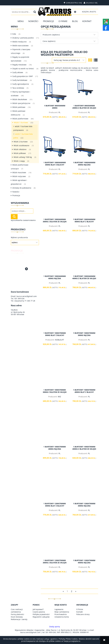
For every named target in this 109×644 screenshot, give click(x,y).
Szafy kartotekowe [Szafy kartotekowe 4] (20, 80)
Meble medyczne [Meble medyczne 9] (19, 42)
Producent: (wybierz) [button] (51, 35)
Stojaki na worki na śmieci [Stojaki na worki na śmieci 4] (23, 69)
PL (59, 112)
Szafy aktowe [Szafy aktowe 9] (18, 72)
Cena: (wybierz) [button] (49, 41)
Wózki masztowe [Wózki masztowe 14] (19, 172)
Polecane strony (83, 614)
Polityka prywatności (41, 614)
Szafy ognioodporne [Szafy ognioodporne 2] (21, 84)
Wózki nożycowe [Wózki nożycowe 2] (19, 176)
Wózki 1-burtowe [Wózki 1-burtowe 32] (21, 122)
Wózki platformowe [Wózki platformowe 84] (20, 119)
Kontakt (80, 612)
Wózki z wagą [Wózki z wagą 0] (19, 161)
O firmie (80, 609)
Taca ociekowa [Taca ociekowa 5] (18, 88)
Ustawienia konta (62, 617)
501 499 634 (19, 299)
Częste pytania (39, 612)
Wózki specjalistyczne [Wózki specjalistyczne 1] (21, 103)
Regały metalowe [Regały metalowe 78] (19, 65)
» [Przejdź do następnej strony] (76, 591)
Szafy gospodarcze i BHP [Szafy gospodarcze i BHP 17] (23, 76)
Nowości (16, 192)
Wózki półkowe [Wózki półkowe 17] (20, 153)
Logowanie (59, 609)
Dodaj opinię (55, 627)
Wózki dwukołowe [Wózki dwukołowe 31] (20, 99)
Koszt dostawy (17, 617)
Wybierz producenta (19, 237)
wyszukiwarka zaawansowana (23, 220)
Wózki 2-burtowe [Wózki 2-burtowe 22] (21, 142)
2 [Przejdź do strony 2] (72, 591)
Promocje (16, 195)
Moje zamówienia (62, 612)
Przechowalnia (61, 614)
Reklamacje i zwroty (19, 619)
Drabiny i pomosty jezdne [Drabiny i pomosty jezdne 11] (23, 38)
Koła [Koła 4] (14, 34)
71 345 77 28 (30, 301)
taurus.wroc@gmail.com (27, 296)
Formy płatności (17, 614)
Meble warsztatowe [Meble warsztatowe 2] (20, 46)
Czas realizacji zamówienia (17, 611)
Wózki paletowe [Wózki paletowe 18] (19, 107)
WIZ (59, 397)
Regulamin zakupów (41, 617)
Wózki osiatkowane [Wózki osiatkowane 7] (21, 145)
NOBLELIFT (59, 340)
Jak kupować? (38, 609)
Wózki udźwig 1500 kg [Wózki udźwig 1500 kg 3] (23, 157)
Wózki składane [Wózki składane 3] (20, 149)
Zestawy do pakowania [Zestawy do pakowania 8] (22, 188)
